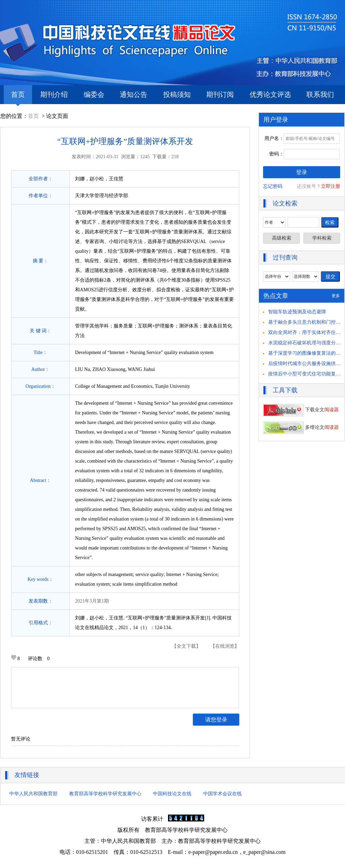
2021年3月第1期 (92, 601)
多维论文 (301, 427)
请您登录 (216, 720)
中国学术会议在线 (222, 794)
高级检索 (282, 238)
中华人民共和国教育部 (33, 794)
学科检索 (322, 238)
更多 (336, 296)
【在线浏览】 (225, 646)
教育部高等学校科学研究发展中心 (105, 794)
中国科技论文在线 (172, 794)
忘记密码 (273, 186)
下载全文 (301, 410)
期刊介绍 (54, 94)
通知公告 (134, 94)
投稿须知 (177, 94)
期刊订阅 (220, 94)
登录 (302, 172)
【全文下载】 (186, 646)
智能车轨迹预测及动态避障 (297, 312)
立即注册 (331, 186)
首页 (18, 97)
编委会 (94, 94)
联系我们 (320, 94)
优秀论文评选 (270, 94)
